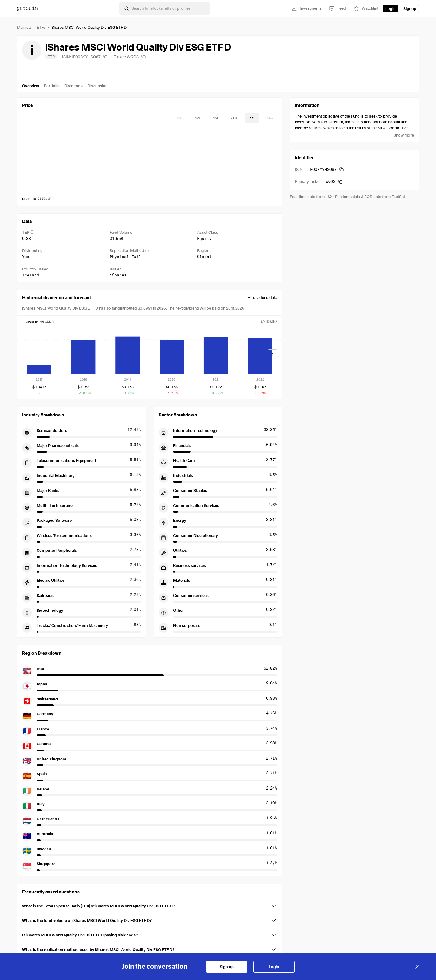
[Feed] (337, 8)
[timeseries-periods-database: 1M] (216, 118)
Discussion (98, 86)
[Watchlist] (366, 8)
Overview (31, 86)
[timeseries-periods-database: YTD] (234, 118)
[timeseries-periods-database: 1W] (197, 118)
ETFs (41, 27)
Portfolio (52, 86)
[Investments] (306, 8)
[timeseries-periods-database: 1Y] (252, 118)
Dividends (74, 86)
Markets (24, 27)
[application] (150, 161)
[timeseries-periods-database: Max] (270, 118)
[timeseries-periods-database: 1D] (179, 118)
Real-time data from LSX (311, 197)
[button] (150, 905)
